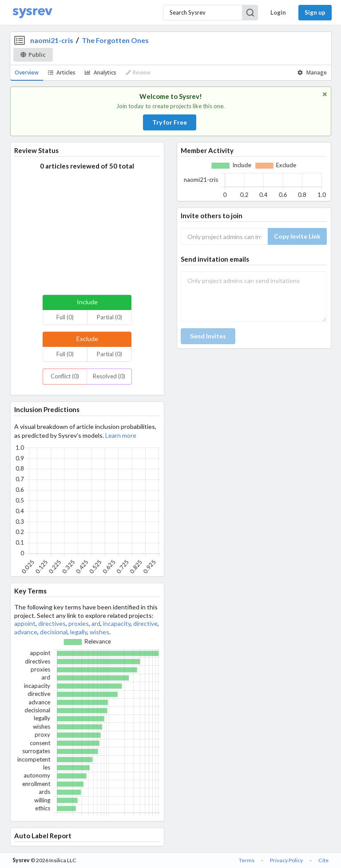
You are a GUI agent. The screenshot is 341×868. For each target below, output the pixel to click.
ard (96, 623)
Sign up (315, 12)
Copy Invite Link (297, 236)
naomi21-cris (52, 40)
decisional (54, 632)
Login (278, 12)
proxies (79, 623)
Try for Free (170, 122)
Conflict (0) (65, 376)
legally (79, 632)
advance (26, 632)
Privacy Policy (286, 860)
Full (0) (65, 317)
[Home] (32, 13)
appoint (25, 623)
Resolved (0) (109, 376)
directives (52, 623)
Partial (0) (109, 317)
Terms (247, 860)
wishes (99, 632)
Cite (323, 860)
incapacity (117, 623)
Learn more (121, 435)
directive (145, 623)
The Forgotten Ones (115, 40)
